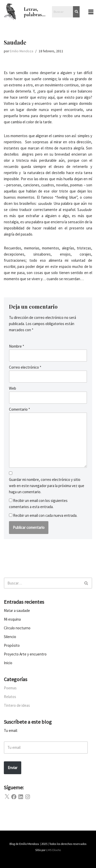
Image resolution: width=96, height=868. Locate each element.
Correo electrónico (25, 367)
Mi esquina (12, 619)
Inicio (8, 663)
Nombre (17, 346)
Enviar (13, 768)
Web (13, 388)
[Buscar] (42, 583)
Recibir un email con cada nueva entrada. (45, 515)
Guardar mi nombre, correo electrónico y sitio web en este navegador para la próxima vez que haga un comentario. (47, 486)
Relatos (10, 697)
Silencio (10, 637)
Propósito (12, 645)
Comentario (19, 409)
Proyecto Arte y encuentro (25, 654)
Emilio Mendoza (22, 51)
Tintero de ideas (17, 705)
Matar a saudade (17, 610)
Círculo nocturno (17, 628)
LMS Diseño (54, 850)
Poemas (10, 688)
